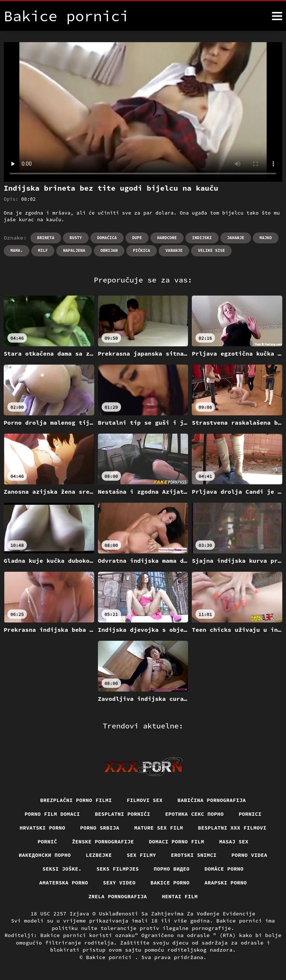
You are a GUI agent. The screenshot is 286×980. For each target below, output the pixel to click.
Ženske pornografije (103, 842)
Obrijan (109, 250)
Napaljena (74, 250)
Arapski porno (226, 883)
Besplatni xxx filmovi (232, 828)
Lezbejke (99, 855)
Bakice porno (170, 883)
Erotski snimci (194, 855)
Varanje (174, 250)
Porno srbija (100, 828)
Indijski (202, 238)
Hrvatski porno (43, 828)
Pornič (47, 842)
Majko (266, 238)
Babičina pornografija (212, 800)
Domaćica (107, 238)
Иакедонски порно (45, 855)
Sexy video (120, 883)
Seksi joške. (62, 869)
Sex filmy (141, 855)
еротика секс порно (194, 814)
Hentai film (180, 896)
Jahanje (236, 238)
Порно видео (172, 869)
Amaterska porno (63, 883)
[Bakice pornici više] (277, 16)
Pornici (250, 814)
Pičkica (142, 250)
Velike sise (211, 250)
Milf (43, 250)
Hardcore (167, 238)
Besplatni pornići (123, 814)
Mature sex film (158, 828)
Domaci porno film (177, 842)
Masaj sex (234, 842)
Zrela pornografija (118, 896)
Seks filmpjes (118, 869)
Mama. (17, 250)
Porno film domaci (52, 814)
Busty (76, 238)
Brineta (46, 238)
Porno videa (250, 855)
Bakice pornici (110, 957)
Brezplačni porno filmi (76, 800)
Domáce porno (224, 869)
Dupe (137, 238)
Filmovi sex (144, 800)
